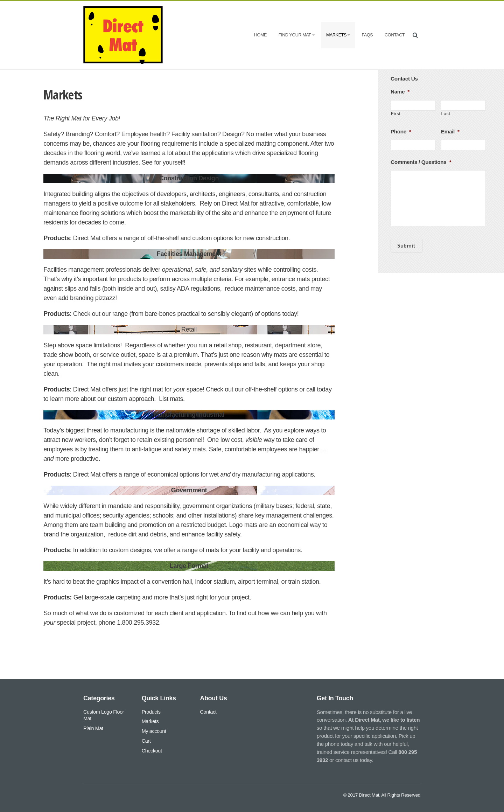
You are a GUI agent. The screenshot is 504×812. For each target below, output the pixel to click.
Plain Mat (93, 728)
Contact (395, 35)
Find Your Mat (296, 35)
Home (260, 35)
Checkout (152, 751)
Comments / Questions (421, 162)
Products (151, 712)
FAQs (367, 35)
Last (446, 114)
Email (450, 131)
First (396, 114)
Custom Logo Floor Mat (104, 715)
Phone (401, 131)
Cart (146, 741)
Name (400, 92)
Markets (338, 35)
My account (154, 731)
